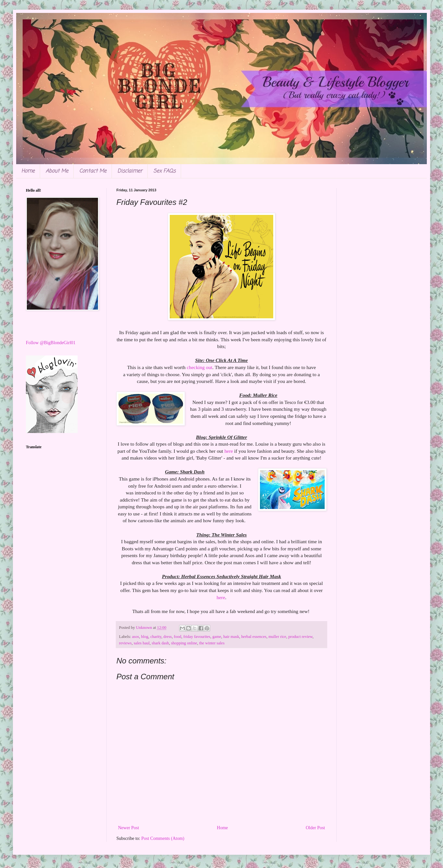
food (178, 637)
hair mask (231, 637)
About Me (57, 171)
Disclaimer (130, 171)
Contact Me (93, 171)
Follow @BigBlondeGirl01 (51, 343)
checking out (199, 367)
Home (28, 171)
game (217, 637)
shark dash (160, 643)
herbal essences (254, 637)
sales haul (141, 643)
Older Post (316, 828)
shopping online (184, 643)
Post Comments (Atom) (163, 838)
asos (135, 637)
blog (145, 637)
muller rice (277, 637)
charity (156, 637)
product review (300, 637)
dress (167, 637)
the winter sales (212, 643)
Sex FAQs (164, 171)
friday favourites (197, 637)
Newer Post (129, 828)
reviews (125, 643)
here (229, 451)
